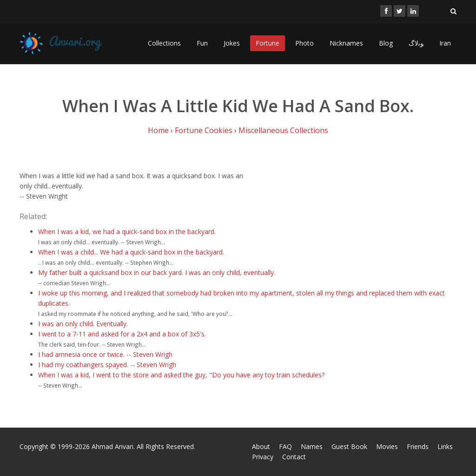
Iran (445, 43)
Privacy (263, 457)
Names (312, 446)
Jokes (232, 43)
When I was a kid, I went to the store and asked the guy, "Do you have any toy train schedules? (181, 375)
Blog (386, 43)
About (261, 446)
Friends (418, 446)
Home (158, 130)
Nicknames (346, 43)
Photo (304, 43)
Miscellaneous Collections (283, 130)
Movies (387, 446)
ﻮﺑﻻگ (416, 43)
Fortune (268, 43)
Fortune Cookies (204, 130)
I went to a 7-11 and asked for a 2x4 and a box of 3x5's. (122, 334)
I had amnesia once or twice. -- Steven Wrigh (105, 354)
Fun (202, 43)
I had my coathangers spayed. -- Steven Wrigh (107, 365)
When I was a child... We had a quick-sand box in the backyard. (131, 252)
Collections (164, 43)
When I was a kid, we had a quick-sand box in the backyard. (127, 231)
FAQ (285, 446)
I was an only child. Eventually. (83, 324)
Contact (294, 457)
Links (445, 446)
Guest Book (349, 446)
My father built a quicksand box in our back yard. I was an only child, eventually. (157, 272)
